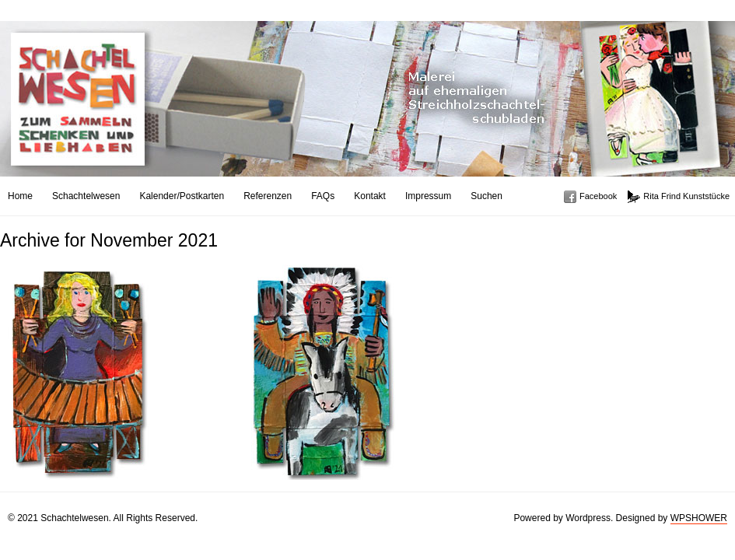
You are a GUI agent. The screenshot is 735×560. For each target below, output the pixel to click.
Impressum (428, 196)
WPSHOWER (699, 518)
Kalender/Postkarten (182, 196)
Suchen (486, 196)
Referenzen (268, 196)
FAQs (323, 196)
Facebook (598, 196)
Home (20, 196)
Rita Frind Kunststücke (686, 196)
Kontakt (370, 196)
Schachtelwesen (86, 196)
